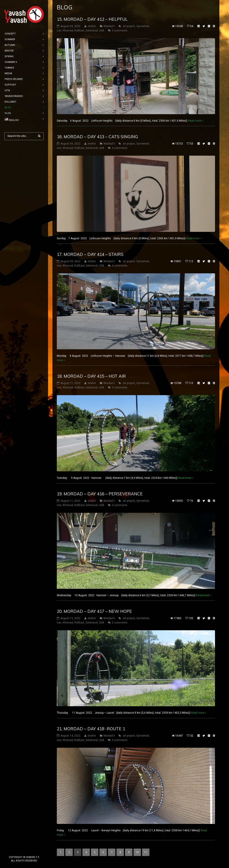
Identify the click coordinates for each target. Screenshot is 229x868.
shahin (92, 26)
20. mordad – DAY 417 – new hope (94, 611)
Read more (195, 121)
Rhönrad (68, 31)
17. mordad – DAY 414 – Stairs (90, 254)
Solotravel (92, 31)
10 (137, 852)
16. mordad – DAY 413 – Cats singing (97, 137)
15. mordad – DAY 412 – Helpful (92, 19)
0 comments (120, 31)
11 (146, 852)
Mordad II (109, 26)
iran (59, 31)
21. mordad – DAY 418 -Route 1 (91, 729)
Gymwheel (143, 26)
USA (101, 31)
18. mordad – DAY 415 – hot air (91, 376)
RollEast (79, 31)
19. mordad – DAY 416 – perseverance (100, 494)
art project (129, 26)
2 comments (120, 623)
